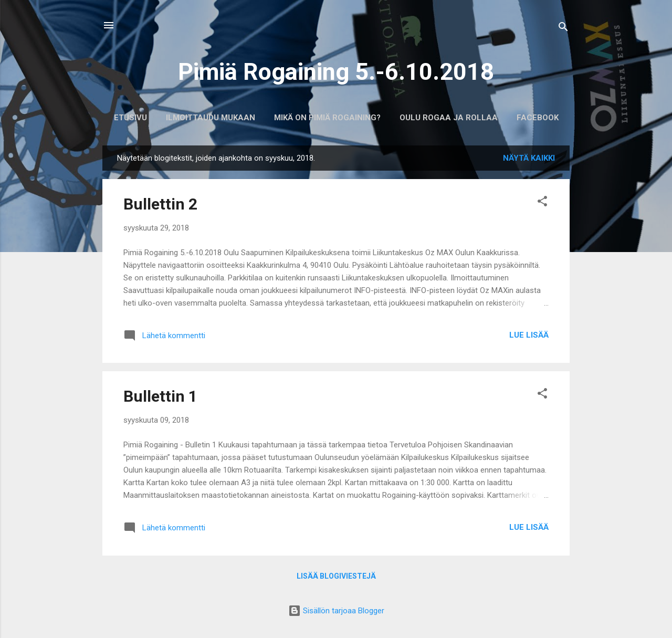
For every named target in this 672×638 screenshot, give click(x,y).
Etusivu (130, 118)
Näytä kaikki (529, 158)
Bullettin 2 (160, 204)
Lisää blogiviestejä (336, 576)
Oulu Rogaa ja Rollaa (449, 118)
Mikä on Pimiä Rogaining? (327, 118)
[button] (542, 203)
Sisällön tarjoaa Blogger (336, 611)
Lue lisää (529, 335)
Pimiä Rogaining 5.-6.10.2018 (336, 72)
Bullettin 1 (160, 396)
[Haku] (563, 29)
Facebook (538, 118)
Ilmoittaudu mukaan (211, 118)
